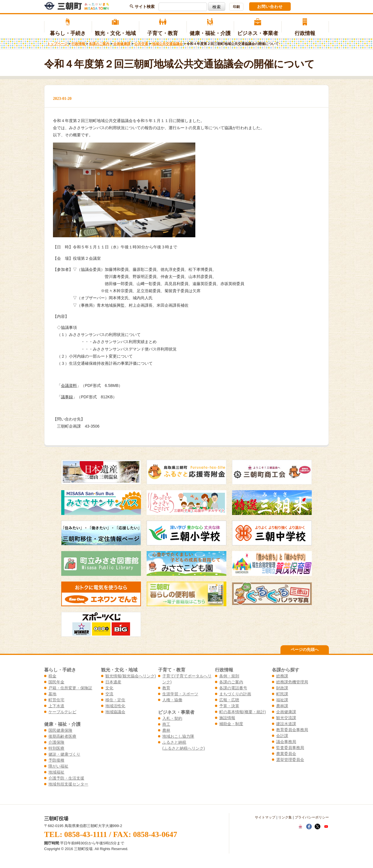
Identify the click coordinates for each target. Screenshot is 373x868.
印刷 (236, 7)
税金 (52, 676)
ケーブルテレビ (62, 712)
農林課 (282, 706)
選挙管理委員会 (290, 760)
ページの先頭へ (305, 650)
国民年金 (56, 682)
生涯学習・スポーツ (180, 694)
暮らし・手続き (68, 27)
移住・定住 (115, 700)
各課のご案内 (99, 44)
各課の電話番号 (233, 688)
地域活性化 (115, 706)
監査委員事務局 (290, 748)
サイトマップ (265, 817)
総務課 (282, 676)
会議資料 (69, 385)
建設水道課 (286, 724)
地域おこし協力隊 (178, 736)
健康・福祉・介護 (210, 27)
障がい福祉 (58, 766)
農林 (166, 730)
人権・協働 (172, 700)
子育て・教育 (163, 27)
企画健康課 (122, 44)
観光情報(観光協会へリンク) (131, 676)
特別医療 (56, 748)
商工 (166, 724)
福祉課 (282, 700)
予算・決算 (229, 706)
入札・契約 (172, 718)
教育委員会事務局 (292, 730)
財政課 (282, 688)
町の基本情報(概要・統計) (242, 712)
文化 (109, 688)
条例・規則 (229, 676)
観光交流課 (286, 718)
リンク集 (285, 817)
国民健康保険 (60, 730)
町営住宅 (56, 700)
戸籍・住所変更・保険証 (70, 688)
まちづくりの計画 (235, 694)
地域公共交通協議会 (167, 44)
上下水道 (56, 706)
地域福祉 (56, 772)
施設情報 (227, 718)
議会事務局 (286, 742)
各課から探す (286, 670)
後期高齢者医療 (62, 736)
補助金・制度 (231, 724)
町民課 (282, 694)
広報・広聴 (229, 700)
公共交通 (141, 44)
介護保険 (56, 742)
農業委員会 (286, 754)
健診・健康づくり (64, 754)
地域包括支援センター (68, 784)
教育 (166, 688)
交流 (109, 694)
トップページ (57, 44)
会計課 (282, 736)
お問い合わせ (270, 7)
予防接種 (56, 760)
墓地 (52, 694)
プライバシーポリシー (312, 817)
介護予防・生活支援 (66, 778)
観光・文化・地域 (115, 27)
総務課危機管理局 (292, 682)
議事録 (67, 397)
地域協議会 (115, 712)
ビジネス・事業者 (258, 27)
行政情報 (305, 27)
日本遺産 (113, 682)
